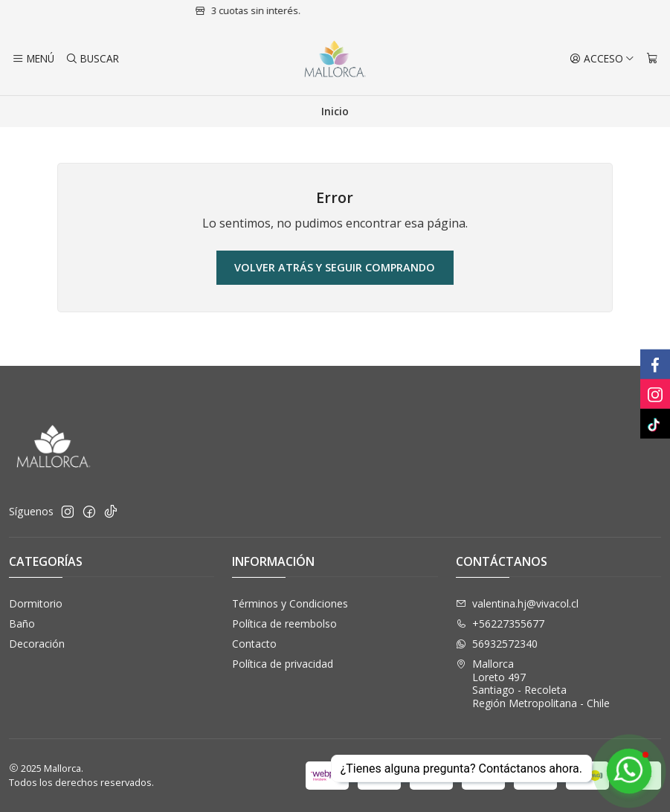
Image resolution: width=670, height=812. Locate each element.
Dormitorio (36, 603)
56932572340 (497, 644)
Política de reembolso (284, 623)
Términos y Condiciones (290, 603)
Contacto (254, 644)
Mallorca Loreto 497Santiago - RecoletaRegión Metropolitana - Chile (533, 683)
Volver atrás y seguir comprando (335, 267)
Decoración (37, 644)
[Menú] (33, 59)
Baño (22, 623)
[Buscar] (91, 59)
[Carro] (652, 59)
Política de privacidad (283, 664)
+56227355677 (500, 623)
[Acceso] (602, 59)
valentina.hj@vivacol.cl (517, 603)
